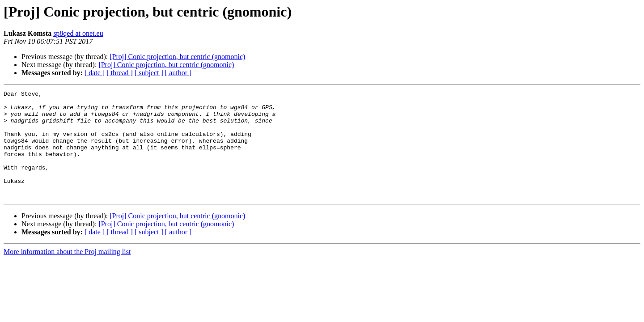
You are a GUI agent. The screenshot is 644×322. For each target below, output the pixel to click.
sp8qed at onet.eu (78, 33)
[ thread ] (120, 73)
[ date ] (95, 73)
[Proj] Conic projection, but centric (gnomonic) (177, 57)
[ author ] (178, 73)
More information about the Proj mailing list (67, 273)
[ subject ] (149, 73)
